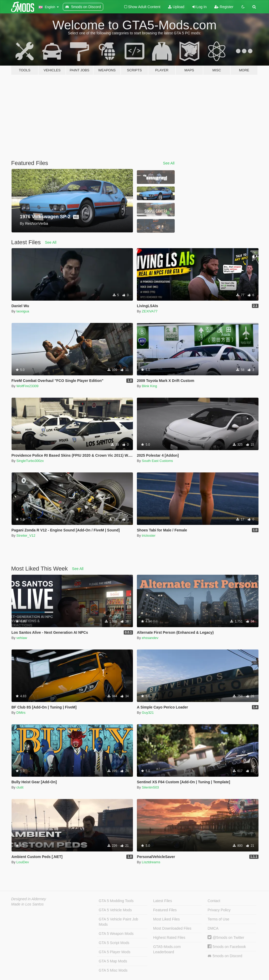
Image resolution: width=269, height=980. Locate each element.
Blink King (149, 386)
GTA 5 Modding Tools (116, 901)
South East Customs (157, 461)
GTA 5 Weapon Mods (116, 934)
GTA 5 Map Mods (113, 961)
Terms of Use (218, 919)
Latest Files (163, 901)
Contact (214, 901)
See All (169, 163)
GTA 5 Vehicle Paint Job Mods (118, 922)
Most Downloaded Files (172, 928)
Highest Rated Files (169, 938)
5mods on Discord (225, 956)
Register (224, 7)
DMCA (213, 928)
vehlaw (22, 638)
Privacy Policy (219, 910)
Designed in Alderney (29, 899)
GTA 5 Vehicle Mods (115, 910)
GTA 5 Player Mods (115, 952)
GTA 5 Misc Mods (113, 970)
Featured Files (165, 910)
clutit (20, 787)
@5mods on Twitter (226, 938)
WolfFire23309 (27, 386)
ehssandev (150, 638)
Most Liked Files (166, 919)
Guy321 (148, 713)
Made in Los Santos (28, 904)
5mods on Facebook (227, 947)
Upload (176, 7)
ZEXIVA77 (150, 311)
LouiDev (23, 862)
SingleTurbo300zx (30, 461)
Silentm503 (150, 787)
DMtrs (21, 713)
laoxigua (23, 311)
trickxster (149, 536)
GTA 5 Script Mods (114, 943)
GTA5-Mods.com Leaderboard (167, 949)
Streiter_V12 (26, 536)
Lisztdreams (151, 862)
